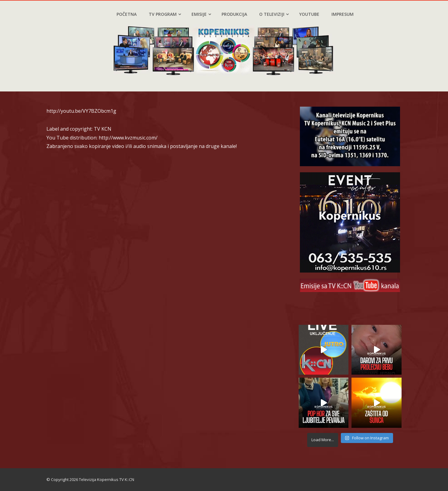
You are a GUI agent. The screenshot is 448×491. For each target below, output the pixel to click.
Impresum (343, 14)
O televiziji (274, 14)
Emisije (201, 14)
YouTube (309, 14)
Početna (127, 14)
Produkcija (234, 14)
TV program (165, 14)
